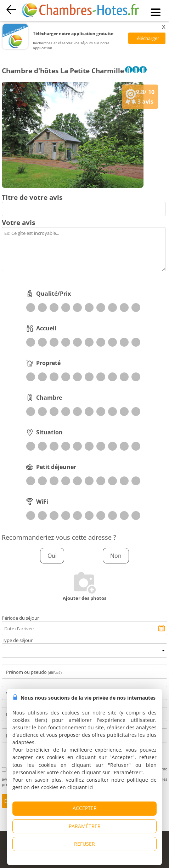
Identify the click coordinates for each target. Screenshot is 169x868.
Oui (52, 556)
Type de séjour (17, 640)
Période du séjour (20, 618)
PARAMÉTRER (85, 826)
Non (116, 556)
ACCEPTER (85, 808)
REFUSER (84, 844)
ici (91, 787)
